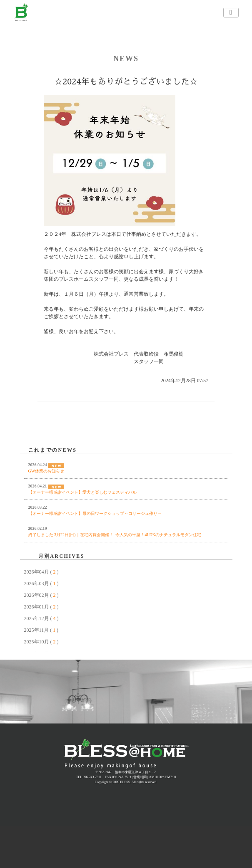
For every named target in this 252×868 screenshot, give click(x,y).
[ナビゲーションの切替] (231, 13)
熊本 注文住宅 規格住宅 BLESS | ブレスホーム (126, 754)
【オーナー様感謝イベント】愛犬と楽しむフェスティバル (82, 492)
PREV (26, 441)
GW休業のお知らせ (46, 471)
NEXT (188, 441)
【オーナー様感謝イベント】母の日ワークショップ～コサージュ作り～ (95, 513)
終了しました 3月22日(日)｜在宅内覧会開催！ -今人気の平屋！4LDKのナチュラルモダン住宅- (116, 535)
